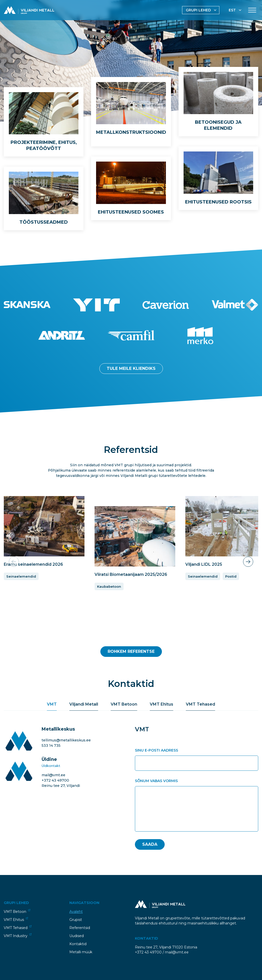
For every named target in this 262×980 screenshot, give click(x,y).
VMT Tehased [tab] (200, 704)
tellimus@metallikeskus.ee (66, 740)
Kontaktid (78, 944)
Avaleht (76, 912)
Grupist (76, 920)
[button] (248, 562)
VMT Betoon (17, 911)
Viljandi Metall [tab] (84, 704)
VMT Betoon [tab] (124, 704)
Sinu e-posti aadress (156, 750)
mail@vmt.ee (53, 775)
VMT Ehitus (16, 920)
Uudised (77, 936)
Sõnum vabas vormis (156, 781)
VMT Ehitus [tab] (162, 704)
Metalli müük (81, 952)
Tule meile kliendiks (131, 368)
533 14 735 (51, 745)
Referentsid (80, 928)
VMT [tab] (52, 704)
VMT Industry (18, 936)
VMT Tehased (18, 928)
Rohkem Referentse (131, 651)
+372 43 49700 (55, 780)
